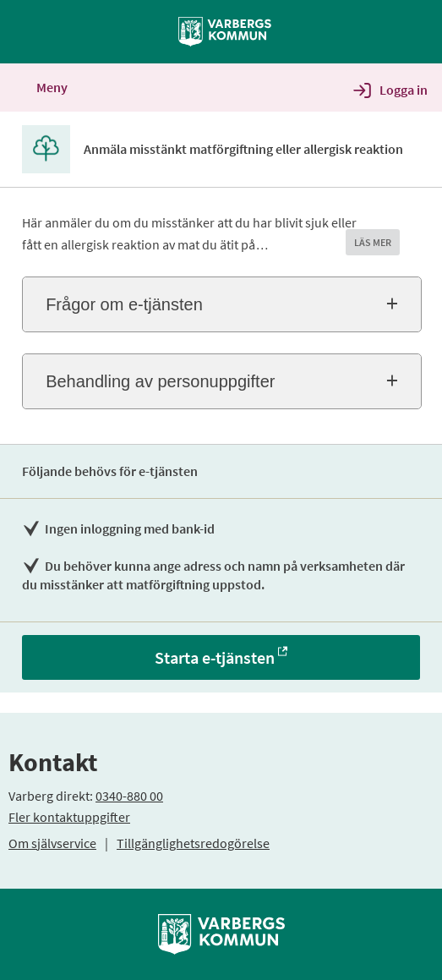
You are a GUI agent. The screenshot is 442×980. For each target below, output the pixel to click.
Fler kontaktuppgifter (69, 817)
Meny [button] (40, 88)
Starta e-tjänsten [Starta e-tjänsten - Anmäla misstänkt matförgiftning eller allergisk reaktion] (215, 657)
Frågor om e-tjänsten (124, 304)
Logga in (404, 90)
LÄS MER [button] (373, 242)
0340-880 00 (129, 796)
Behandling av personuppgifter (160, 381)
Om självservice (52, 843)
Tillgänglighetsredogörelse (193, 843)
